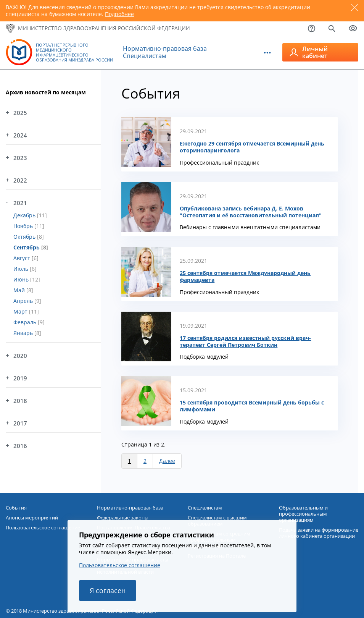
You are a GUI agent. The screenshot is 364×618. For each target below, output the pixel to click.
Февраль (26, 322)
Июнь (22, 279)
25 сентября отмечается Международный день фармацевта (245, 277)
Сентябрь (27, 247)
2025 (20, 113)
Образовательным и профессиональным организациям (303, 514)
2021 (20, 203)
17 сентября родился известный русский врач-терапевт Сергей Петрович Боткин (245, 341)
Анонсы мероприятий (32, 518)
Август (23, 258)
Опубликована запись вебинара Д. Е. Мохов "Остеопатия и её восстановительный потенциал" (251, 212)
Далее (167, 461)
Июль (22, 269)
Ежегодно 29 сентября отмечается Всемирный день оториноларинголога (252, 147)
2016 (20, 446)
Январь (24, 333)
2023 (20, 158)
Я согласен (108, 590)
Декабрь (25, 215)
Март (21, 311)
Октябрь (25, 237)
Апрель (24, 301)
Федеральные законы (123, 518)
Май (20, 290)
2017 (20, 423)
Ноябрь (24, 226)
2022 (20, 180)
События (16, 508)
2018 (20, 401)
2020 (20, 356)
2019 (20, 378)
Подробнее (119, 14)
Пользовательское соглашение (120, 565)
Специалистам (145, 56)
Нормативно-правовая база (165, 49)
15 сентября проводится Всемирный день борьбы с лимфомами (252, 406)
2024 (20, 135)
